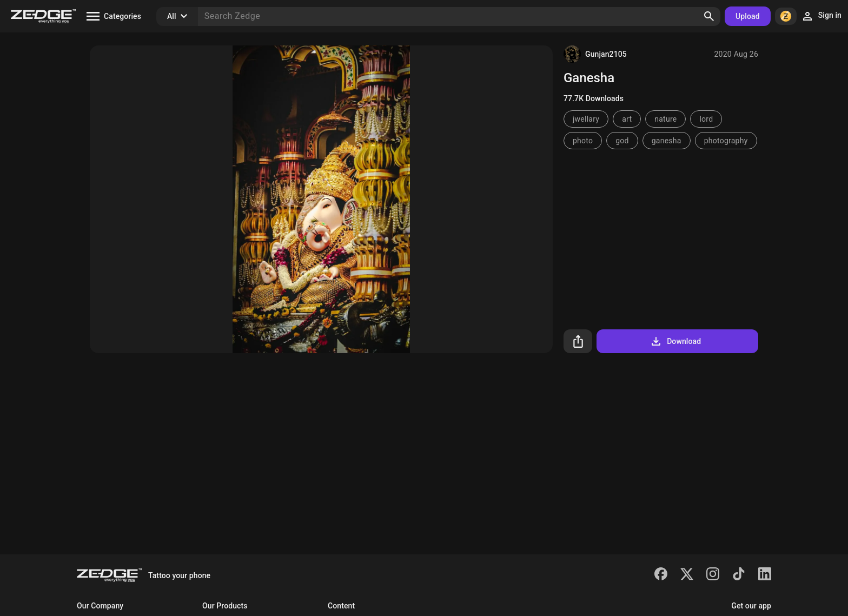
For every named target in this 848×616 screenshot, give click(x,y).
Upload (748, 16)
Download (675, 341)
